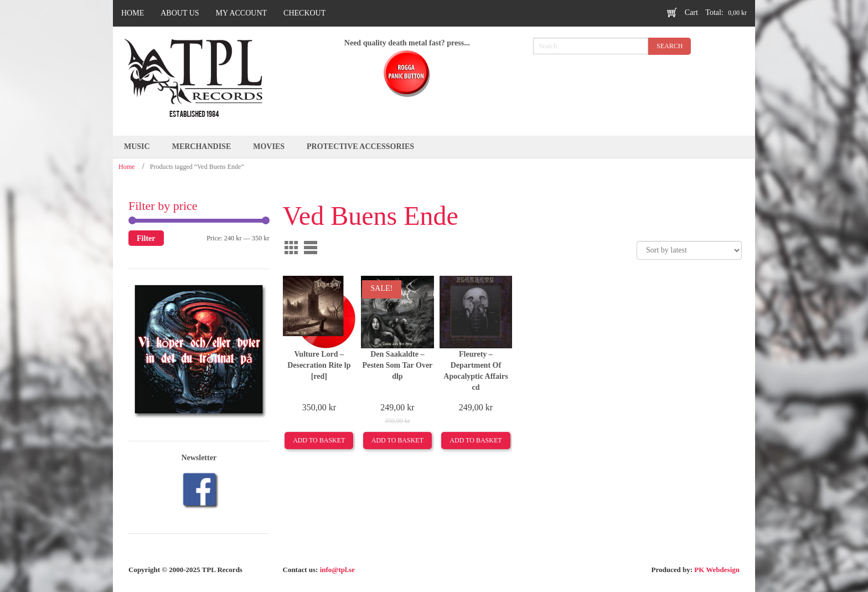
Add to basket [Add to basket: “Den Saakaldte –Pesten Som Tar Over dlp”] (397, 440)
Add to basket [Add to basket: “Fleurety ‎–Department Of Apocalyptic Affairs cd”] (476, 440)
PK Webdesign (717, 570)
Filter (146, 238)
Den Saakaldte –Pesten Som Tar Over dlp (397, 365)
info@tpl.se (337, 570)
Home (126, 167)
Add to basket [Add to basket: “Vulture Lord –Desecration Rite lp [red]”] (319, 440)
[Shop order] (689, 250)
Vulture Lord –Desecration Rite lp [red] (319, 365)
